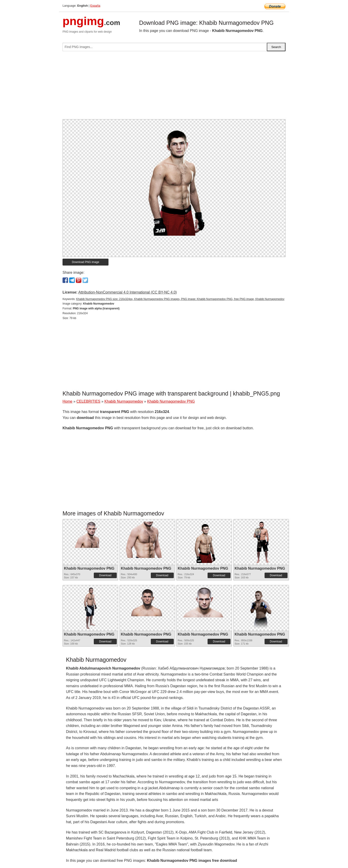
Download (105, 575)
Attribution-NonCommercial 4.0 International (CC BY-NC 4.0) (127, 292)
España (95, 6)
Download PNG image (86, 262)
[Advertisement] (174, 87)
